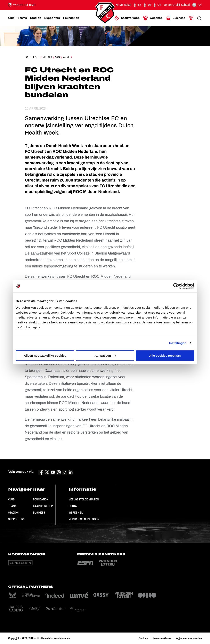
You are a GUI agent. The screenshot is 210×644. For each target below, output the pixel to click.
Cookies (143, 638)
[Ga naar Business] (176, 18)
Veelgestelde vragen (84, 499)
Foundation (41, 499)
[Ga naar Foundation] (71, 18)
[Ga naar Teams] (22, 18)
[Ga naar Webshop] (153, 18)
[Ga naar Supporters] (52, 18)
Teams (12, 506)
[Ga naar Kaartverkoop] (127, 18)
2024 (58, 57)
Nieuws (47, 57)
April (67, 57)
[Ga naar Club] (11, 18)
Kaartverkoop (43, 506)
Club (11, 499)
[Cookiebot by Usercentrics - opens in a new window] (176, 286)
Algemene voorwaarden (189, 638)
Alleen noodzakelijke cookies (45, 356)
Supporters (16, 519)
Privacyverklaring (162, 638)
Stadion (13, 513)
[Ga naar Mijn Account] (191, 18)
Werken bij (76, 513)
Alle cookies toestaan (165, 356)
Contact (74, 506)
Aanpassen (105, 356)
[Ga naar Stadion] (36, 18)
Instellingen (178, 343)
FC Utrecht (32, 57)
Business (39, 513)
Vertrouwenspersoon (84, 519)
